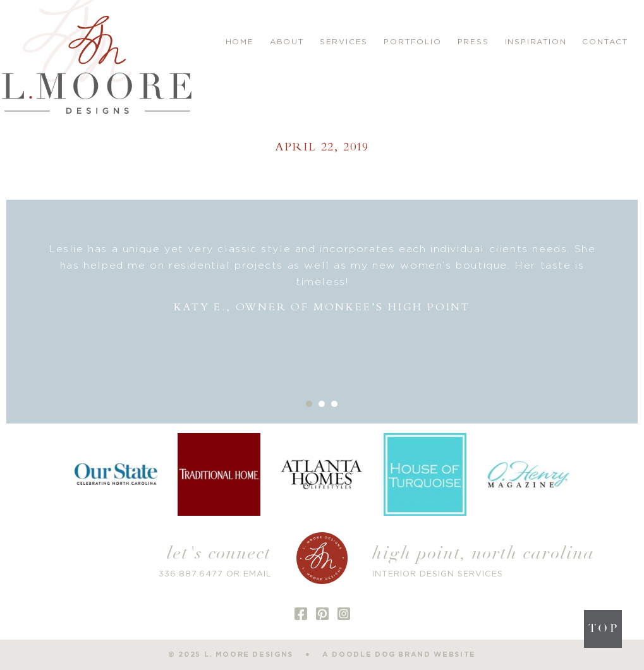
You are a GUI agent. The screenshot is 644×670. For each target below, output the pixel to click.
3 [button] (334, 404)
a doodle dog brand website (399, 655)
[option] (322, 278)
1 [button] (309, 404)
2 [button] (322, 404)
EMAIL (258, 574)
